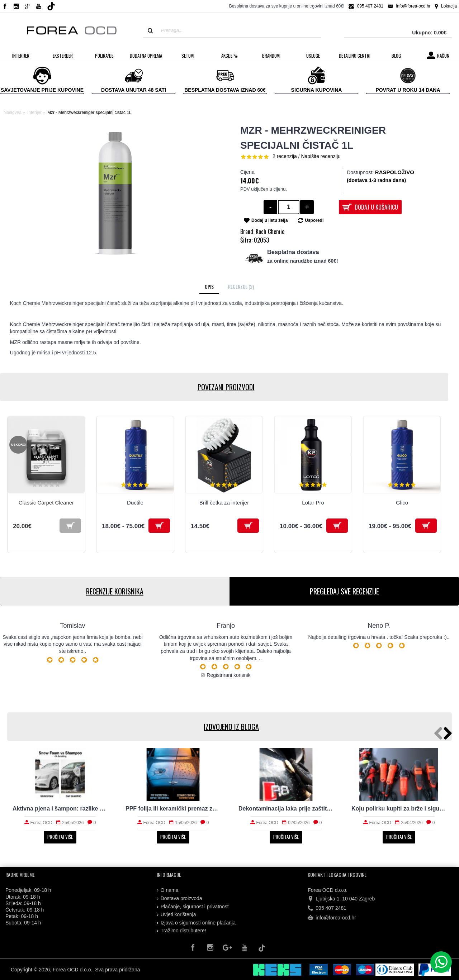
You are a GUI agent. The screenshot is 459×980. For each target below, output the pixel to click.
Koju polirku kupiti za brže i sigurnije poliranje (399, 809)
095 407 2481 (327, 908)
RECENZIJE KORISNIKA (115, 591)
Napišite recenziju (321, 156)
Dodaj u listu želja (269, 220)
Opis (209, 286)
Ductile (135, 503)
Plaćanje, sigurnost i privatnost (193, 907)
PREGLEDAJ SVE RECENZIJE (344, 591)
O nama (168, 890)
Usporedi (314, 220)
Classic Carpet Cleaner (46, 503)
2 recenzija (285, 156)
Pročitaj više (60, 837)
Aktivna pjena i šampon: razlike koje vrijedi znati (60, 809)
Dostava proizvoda (179, 898)
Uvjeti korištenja (176, 915)
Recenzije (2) (241, 286)
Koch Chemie (270, 231)
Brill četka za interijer (224, 503)
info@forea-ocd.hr (332, 918)
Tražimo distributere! (181, 931)
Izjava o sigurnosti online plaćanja (196, 923)
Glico (402, 503)
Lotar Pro (313, 503)
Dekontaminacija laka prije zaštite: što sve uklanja (286, 809)
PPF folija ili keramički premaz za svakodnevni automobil (173, 809)
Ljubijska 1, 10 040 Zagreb (341, 899)
